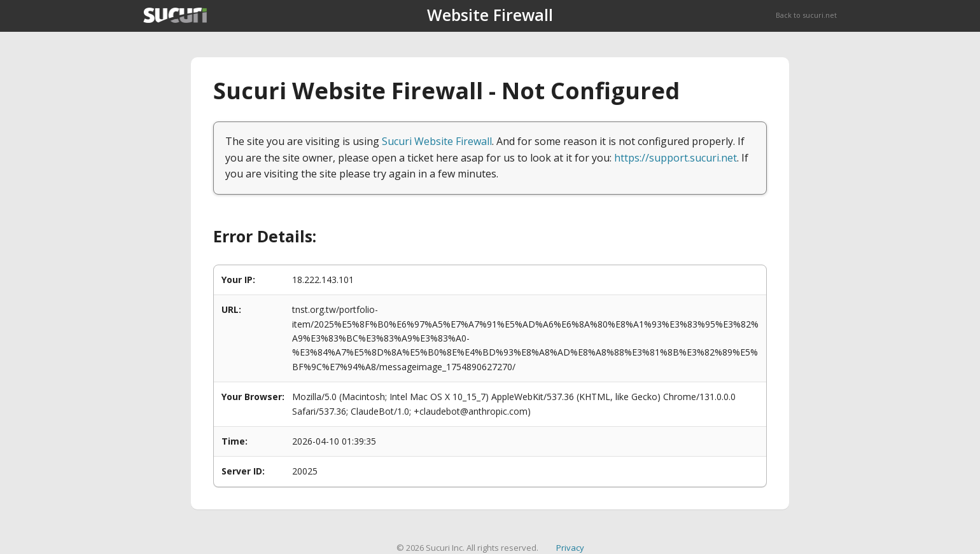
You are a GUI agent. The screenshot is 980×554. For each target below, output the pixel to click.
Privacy (570, 548)
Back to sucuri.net (806, 15)
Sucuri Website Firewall (437, 141)
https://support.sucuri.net (675, 158)
